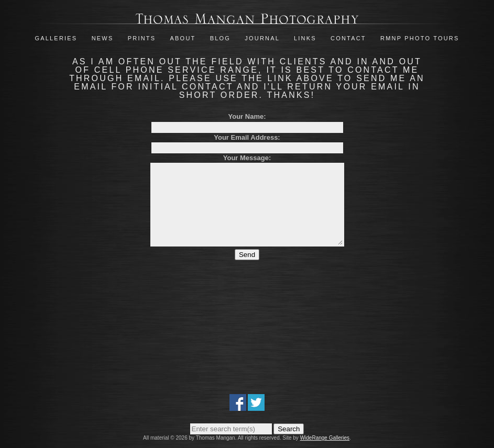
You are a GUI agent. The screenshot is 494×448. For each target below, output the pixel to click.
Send (247, 270)
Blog (220, 38)
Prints (142, 38)
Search (289, 429)
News (103, 38)
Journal (264, 38)
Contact (348, 38)
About (183, 38)
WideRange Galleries (325, 438)
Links (305, 38)
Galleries (56, 38)
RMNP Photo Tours (420, 38)
